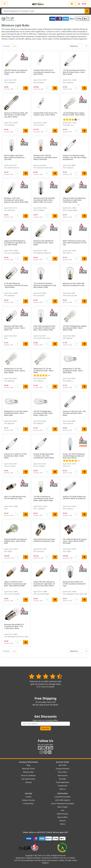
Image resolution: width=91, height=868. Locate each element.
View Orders (63, 772)
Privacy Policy (28, 803)
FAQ (62, 810)
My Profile (62, 765)
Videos (63, 824)
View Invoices (63, 775)
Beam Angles (63, 807)
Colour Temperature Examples (63, 803)
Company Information (28, 762)
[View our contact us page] (72, 4)
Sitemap (28, 782)
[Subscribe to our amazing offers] (45, 724)
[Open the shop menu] (5, 4)
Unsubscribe (63, 786)
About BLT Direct (28, 769)
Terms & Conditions (28, 775)
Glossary (63, 821)
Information (63, 793)
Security (28, 793)
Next (15, 46)
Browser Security (28, 800)
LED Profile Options (62, 800)
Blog (28, 765)
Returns (63, 789)
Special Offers (63, 817)
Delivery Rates (28, 772)
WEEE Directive (63, 814)
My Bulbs (63, 779)
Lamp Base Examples (63, 797)
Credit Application (63, 782)
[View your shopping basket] (82, 4)
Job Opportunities (28, 779)
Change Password (63, 769)
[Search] (87, 11)
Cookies (28, 797)
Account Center (63, 762)
